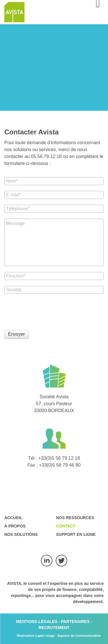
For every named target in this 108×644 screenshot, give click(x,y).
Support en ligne (76, 534)
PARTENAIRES (75, 622)
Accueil (13, 518)
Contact (66, 526)
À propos (15, 526)
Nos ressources (75, 518)
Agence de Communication (79, 635)
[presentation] (48, 311)
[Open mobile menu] (98, 6)
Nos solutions (21, 534)
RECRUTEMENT (54, 628)
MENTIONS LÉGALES (37, 622)
